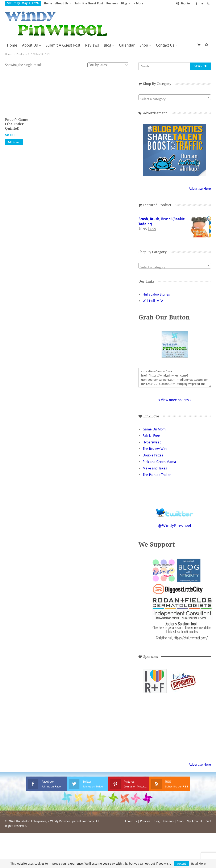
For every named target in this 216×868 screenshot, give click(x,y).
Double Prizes (157, 455)
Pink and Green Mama (164, 462)
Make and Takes (159, 468)
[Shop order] (112, 65)
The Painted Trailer (161, 475)
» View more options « (177, 400)
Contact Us (165, 45)
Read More (198, 864)
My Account (194, 821)
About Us (62, 3)
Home (48, 3)
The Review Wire (159, 449)
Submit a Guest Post (89, 3)
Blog (124, 3)
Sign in (183, 3)
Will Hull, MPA (157, 301)
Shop (144, 45)
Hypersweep (156, 442)
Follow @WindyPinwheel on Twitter (177, 510)
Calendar (127, 45)
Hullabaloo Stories (160, 294)
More (138, 3)
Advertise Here (200, 189)
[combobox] (177, 97)
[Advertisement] (157, 710)
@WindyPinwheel (177, 526)
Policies (145, 821)
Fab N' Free (155, 436)
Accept (182, 864)
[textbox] (177, 99)
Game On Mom (158, 429)
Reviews (112, 3)
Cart (208, 821)
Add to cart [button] (14, 143)
